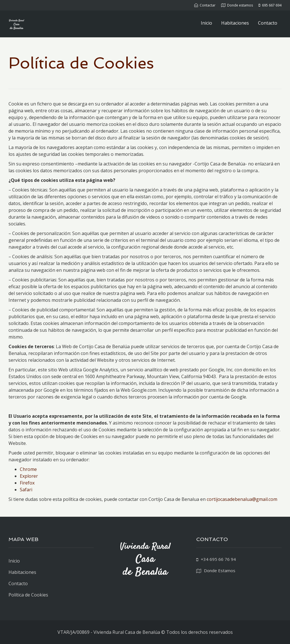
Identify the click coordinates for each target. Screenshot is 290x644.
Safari (26, 490)
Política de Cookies (28, 595)
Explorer (29, 476)
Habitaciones (235, 23)
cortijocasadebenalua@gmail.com (242, 499)
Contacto (268, 23)
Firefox (27, 483)
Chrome (28, 469)
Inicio (206, 23)
